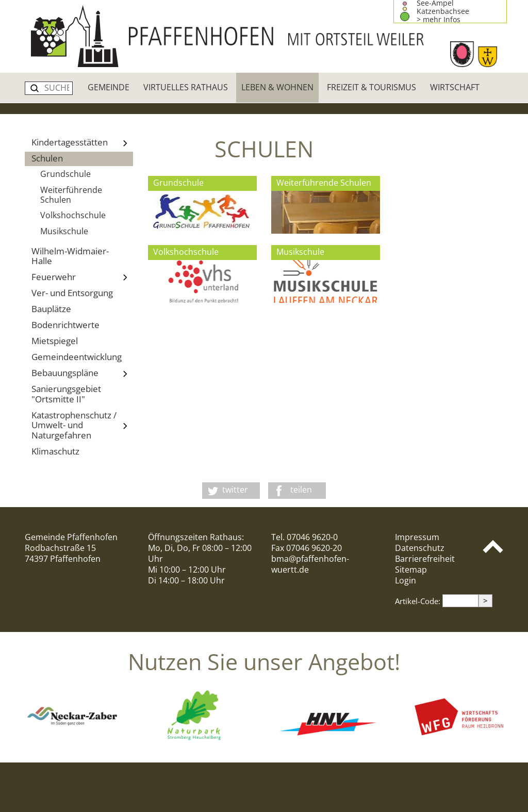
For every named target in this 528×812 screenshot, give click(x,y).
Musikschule (64, 231)
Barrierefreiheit (425, 559)
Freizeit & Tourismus (372, 87)
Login (406, 580)
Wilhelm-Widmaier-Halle (70, 256)
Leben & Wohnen (277, 87)
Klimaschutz (55, 451)
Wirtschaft (455, 87)
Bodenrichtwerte (65, 325)
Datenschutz (420, 548)
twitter (235, 490)
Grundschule (65, 174)
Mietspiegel (55, 341)
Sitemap (411, 570)
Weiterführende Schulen (71, 195)
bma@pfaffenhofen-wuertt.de (310, 564)
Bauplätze (51, 309)
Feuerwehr (82, 278)
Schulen (47, 158)
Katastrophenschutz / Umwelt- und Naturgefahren (82, 425)
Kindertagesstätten (82, 143)
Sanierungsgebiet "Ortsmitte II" (66, 394)
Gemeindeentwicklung (77, 357)
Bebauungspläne (82, 373)
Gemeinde (109, 87)
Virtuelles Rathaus (186, 87)
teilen (301, 490)
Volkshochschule (73, 215)
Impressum (417, 537)
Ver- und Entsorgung (72, 293)
